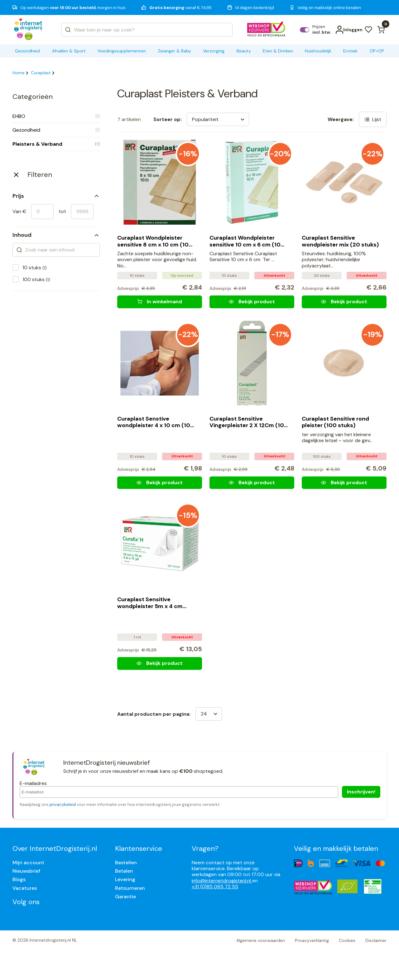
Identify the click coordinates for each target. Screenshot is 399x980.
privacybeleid (63, 804)
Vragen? (205, 848)
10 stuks (35, 268)
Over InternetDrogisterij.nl (55, 848)
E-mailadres (33, 783)
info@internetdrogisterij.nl (222, 881)
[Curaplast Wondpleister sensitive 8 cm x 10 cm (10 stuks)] (160, 302)
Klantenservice (139, 848)
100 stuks (36, 279)
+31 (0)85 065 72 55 (215, 887)
